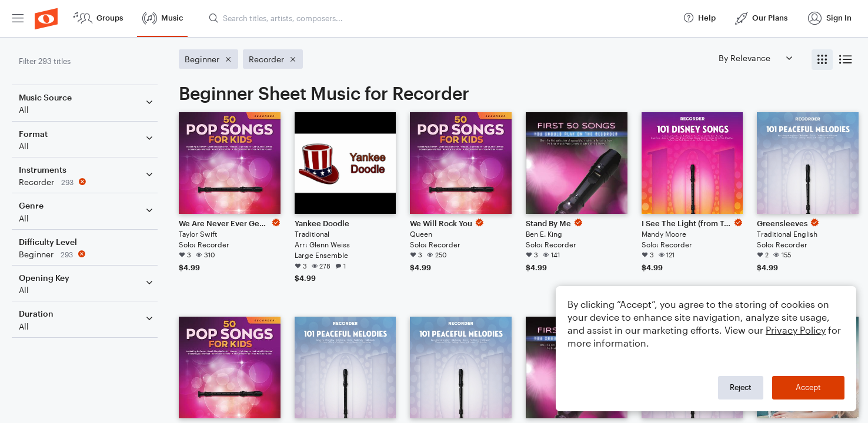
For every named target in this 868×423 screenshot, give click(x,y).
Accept (808, 387)
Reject (741, 387)
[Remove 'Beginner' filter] (87, 254)
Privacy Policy (796, 330)
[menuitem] (18, 19)
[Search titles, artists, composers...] (440, 18)
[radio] (822, 60)
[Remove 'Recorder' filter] (87, 182)
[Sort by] (755, 58)
